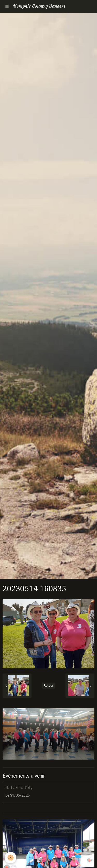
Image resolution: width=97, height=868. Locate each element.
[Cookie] (10, 858)
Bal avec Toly (19, 787)
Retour (48, 686)
